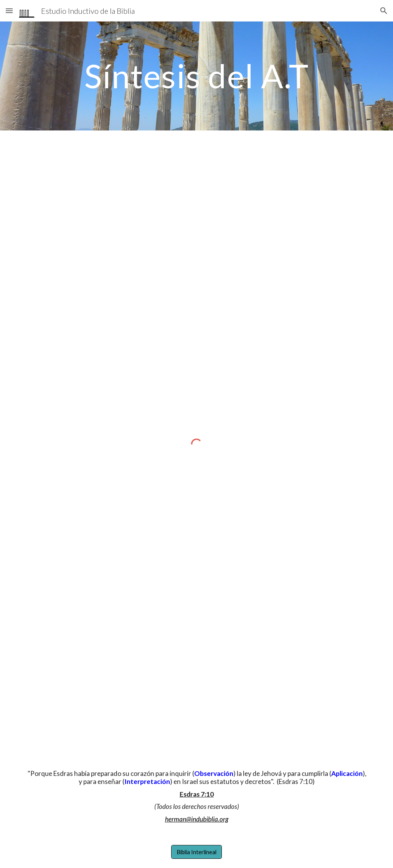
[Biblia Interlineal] (196, 852)
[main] (197, 76)
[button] (9, 11)
